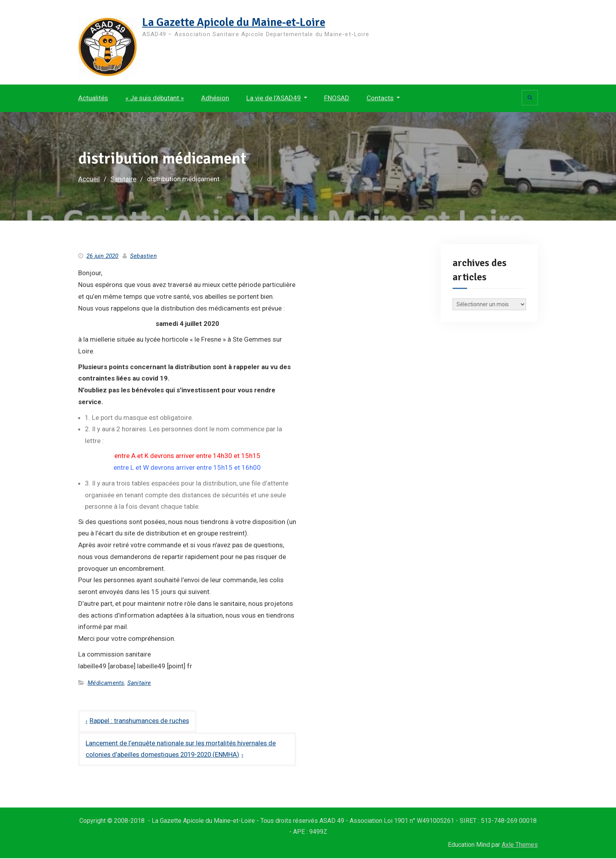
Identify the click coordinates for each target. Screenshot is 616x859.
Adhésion (215, 98)
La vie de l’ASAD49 (274, 98)
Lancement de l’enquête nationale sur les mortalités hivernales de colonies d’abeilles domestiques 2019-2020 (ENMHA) (182, 749)
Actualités (93, 98)
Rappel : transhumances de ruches (140, 721)
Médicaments (106, 683)
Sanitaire (139, 683)
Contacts (380, 98)
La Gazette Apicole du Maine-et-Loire (237, 22)
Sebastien (143, 256)
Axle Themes (520, 845)
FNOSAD (337, 98)
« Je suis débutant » (155, 98)
